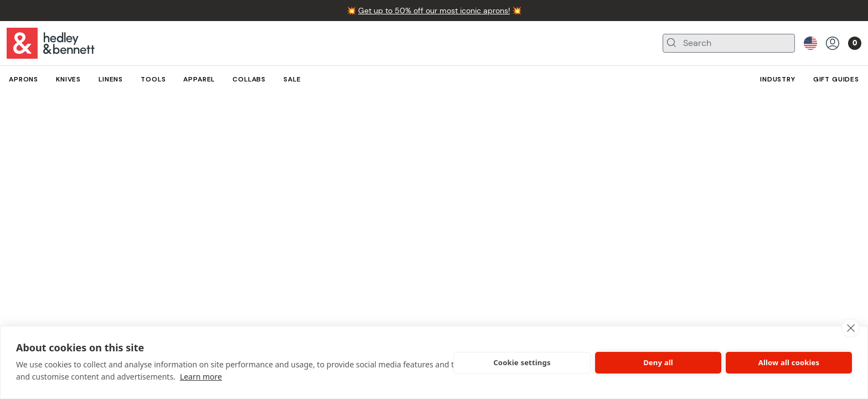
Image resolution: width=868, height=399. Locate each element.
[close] (851, 328)
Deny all (658, 362)
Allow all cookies (789, 362)
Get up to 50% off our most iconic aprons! (434, 11)
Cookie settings (522, 362)
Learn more (201, 377)
